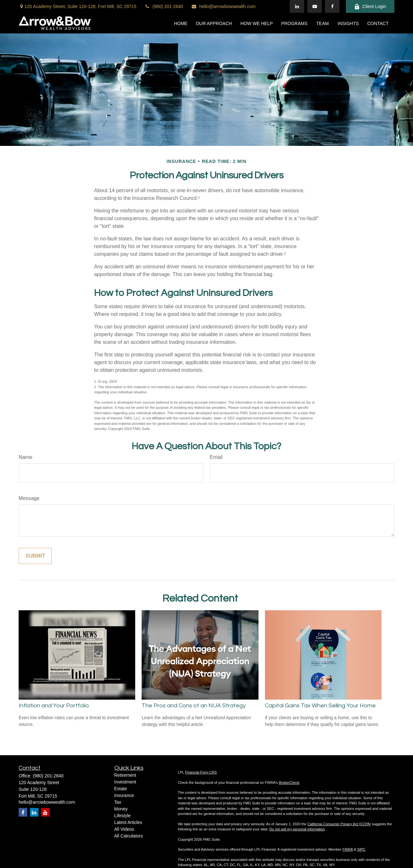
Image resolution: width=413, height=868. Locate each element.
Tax (118, 802)
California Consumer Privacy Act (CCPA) (339, 824)
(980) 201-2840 (164, 6)
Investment (125, 782)
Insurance (124, 795)
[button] (181, 23)
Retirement (125, 775)
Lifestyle (123, 816)
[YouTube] (315, 6)
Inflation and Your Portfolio (54, 706)
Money (121, 809)
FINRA (347, 849)
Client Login (370, 7)
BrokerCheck (289, 783)
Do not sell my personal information (297, 829)
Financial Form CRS (201, 772)
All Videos (124, 829)
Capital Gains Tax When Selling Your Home (320, 706)
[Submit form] (35, 556)
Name (26, 457)
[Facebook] (332, 6)
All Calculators (129, 836)
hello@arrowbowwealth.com (223, 6)
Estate (121, 789)
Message (29, 498)
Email (216, 457)
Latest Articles (128, 822)
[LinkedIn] (297, 6)
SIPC (361, 849)
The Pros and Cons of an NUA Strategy (194, 706)
